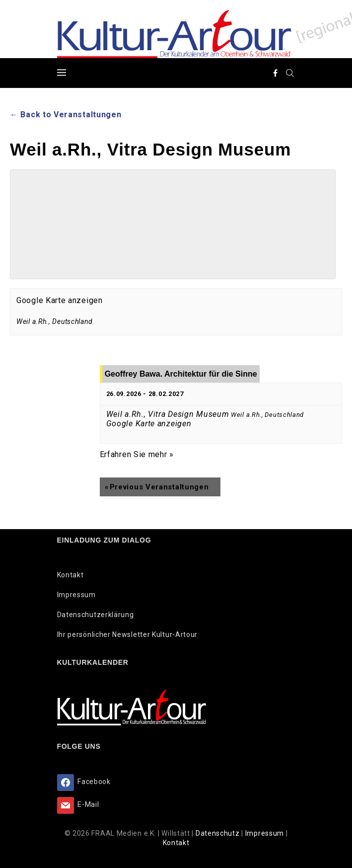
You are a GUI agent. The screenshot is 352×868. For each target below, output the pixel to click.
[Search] (290, 73)
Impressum (76, 595)
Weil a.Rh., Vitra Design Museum (168, 414)
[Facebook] (276, 73)
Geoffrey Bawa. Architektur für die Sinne (181, 374)
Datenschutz (218, 833)
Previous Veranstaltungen (157, 487)
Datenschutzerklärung (96, 615)
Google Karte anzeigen (60, 300)
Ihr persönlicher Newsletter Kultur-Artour (128, 634)
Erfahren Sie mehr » (137, 454)
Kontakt (70, 575)
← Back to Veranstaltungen (66, 115)
